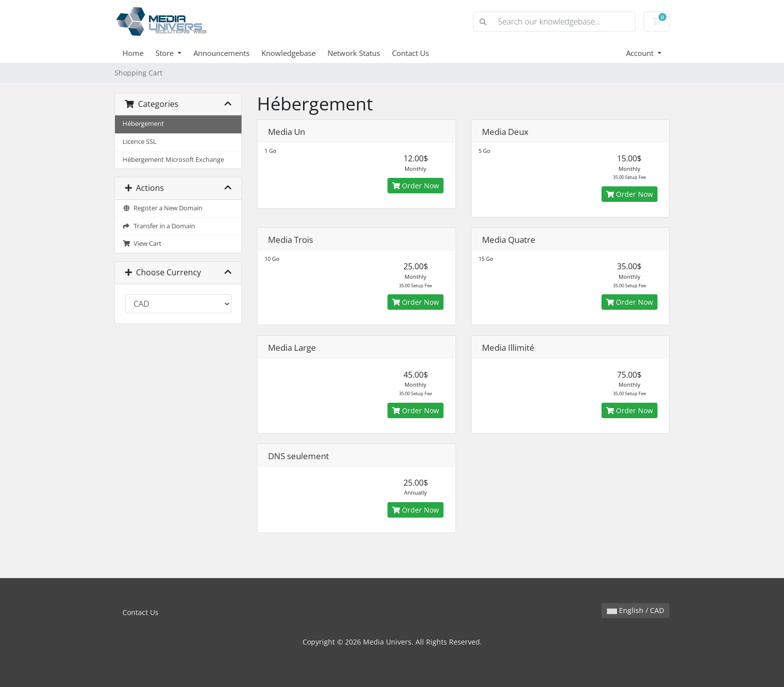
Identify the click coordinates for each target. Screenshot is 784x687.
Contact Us (410, 53)
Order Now (415, 186)
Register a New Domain (162, 208)
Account (641, 53)
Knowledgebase (288, 53)
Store (165, 53)
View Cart (142, 244)
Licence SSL (139, 142)
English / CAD (635, 610)
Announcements (221, 53)
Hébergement (143, 124)
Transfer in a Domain (159, 226)
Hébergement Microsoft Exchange (173, 160)
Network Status (354, 53)
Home (133, 53)
